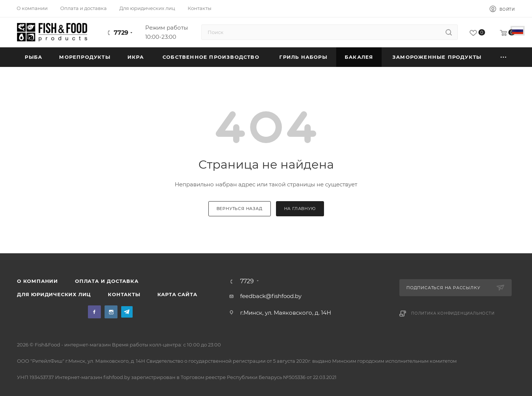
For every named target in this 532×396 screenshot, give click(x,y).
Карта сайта (177, 294)
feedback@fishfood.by (271, 296)
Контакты (124, 294)
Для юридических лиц (54, 294)
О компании (37, 281)
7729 (121, 33)
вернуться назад (240, 209)
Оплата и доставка (107, 281)
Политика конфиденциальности (453, 313)
